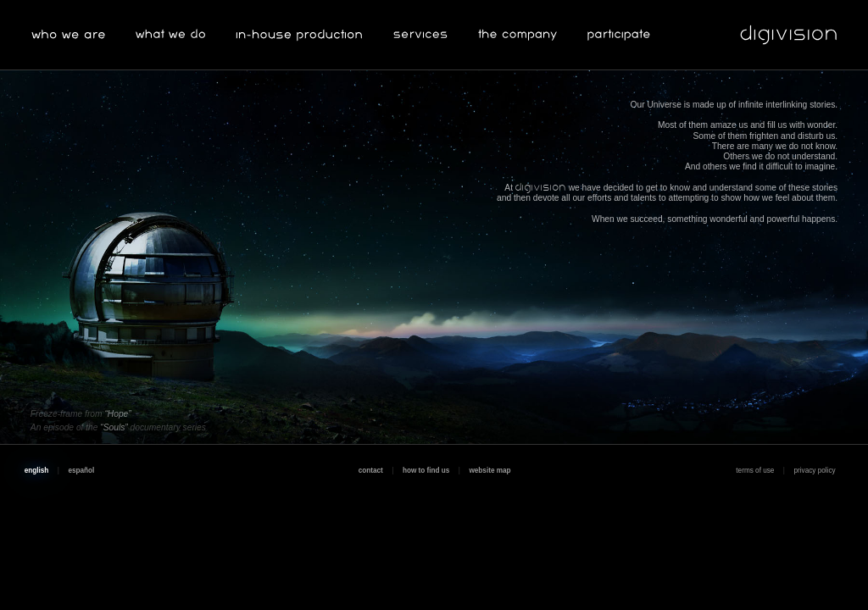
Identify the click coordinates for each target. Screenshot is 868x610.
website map (490, 471)
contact (371, 471)
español (81, 471)
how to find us (426, 471)
